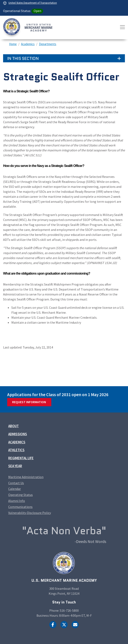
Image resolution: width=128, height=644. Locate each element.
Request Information (29, 402)
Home (13, 44)
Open (37, 11)
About (14, 426)
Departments (48, 44)
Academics (28, 44)
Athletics (16, 450)
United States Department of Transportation (33, 3)
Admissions (18, 434)
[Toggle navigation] (122, 27)
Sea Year (15, 466)
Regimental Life (21, 458)
